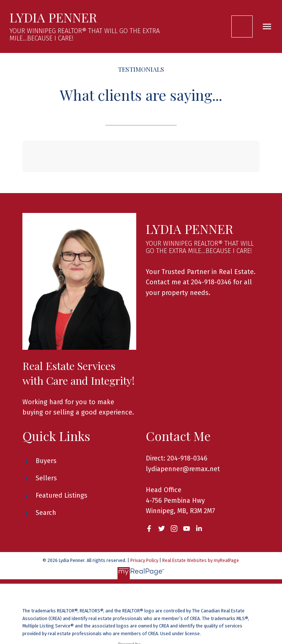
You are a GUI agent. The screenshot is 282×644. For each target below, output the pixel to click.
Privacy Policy (144, 560)
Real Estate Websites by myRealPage (201, 560)
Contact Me (243, 26)
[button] (243, 26)
